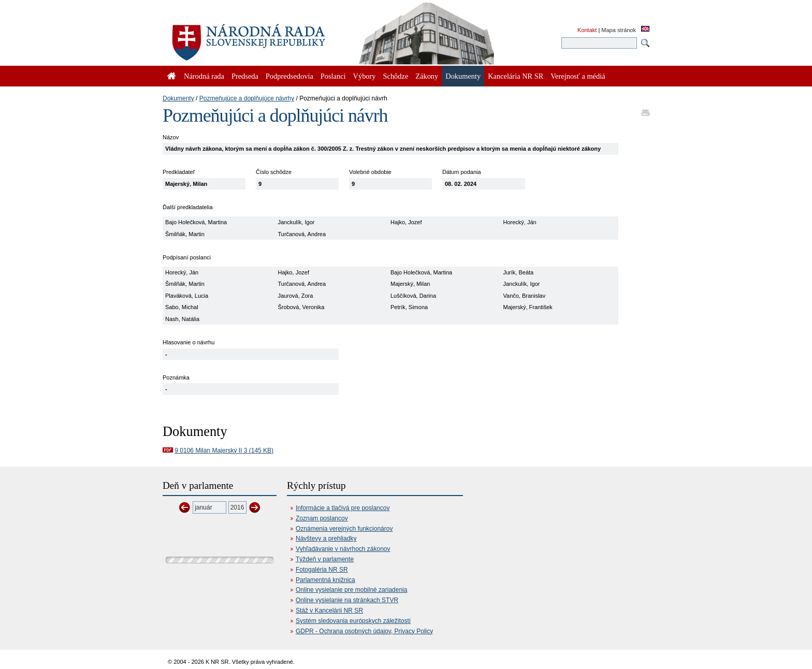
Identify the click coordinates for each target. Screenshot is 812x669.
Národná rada (204, 76)
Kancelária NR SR (516, 76)
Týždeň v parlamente (325, 559)
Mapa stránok (619, 30)
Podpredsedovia (289, 76)
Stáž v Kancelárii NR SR (329, 610)
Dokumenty (178, 98)
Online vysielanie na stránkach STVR (347, 600)
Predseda (245, 76)
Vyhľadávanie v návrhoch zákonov (343, 549)
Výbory (365, 76)
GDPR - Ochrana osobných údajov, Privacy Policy (364, 631)
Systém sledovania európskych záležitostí (353, 621)
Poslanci (333, 76)
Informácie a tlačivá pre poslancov (343, 508)
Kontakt (587, 30)
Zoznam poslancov (322, 518)
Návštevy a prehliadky (326, 539)
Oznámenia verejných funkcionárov (344, 529)
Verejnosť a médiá (578, 76)
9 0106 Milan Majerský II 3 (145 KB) (224, 450)
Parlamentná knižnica (325, 580)
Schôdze (396, 76)
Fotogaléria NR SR (322, 570)
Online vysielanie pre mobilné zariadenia (351, 590)
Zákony (427, 76)
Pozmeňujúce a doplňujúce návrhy (247, 98)
